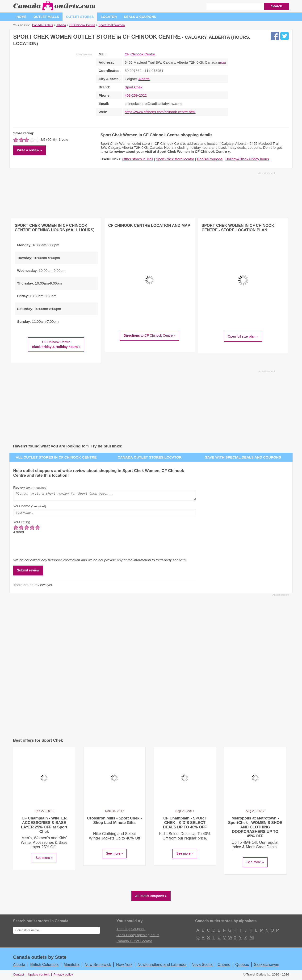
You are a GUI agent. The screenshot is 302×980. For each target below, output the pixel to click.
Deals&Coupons (210, 159)
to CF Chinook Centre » (149, 335)
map (222, 63)
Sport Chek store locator (175, 159)
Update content (39, 976)
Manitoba (71, 966)
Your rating (22, 523)
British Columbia (44, 966)
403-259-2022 (136, 95)
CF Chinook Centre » (56, 344)
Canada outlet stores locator (149, 457)
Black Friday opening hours (138, 936)
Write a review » (29, 150)
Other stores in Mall (138, 159)
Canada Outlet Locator (134, 942)
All (252, 939)
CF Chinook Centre (140, 54)
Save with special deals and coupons (243, 457)
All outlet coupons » (151, 897)
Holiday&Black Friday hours (247, 159)
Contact (19, 976)
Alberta (144, 79)
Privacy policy (63, 976)
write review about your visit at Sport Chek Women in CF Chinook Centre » (167, 151)
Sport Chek (134, 87)
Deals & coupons (140, 17)
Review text (30, 487)
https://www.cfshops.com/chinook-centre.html (160, 112)
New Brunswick (98, 966)
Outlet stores (80, 17)
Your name (30, 507)
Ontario (224, 966)
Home (21, 17)
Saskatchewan (266, 966)
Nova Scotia (202, 966)
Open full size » (243, 336)
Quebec (242, 966)
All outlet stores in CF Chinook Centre (56, 457)
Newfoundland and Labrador (162, 966)
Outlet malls (46, 17)
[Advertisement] (53, 89)
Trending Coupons (131, 930)
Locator (109, 17)
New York (124, 966)
